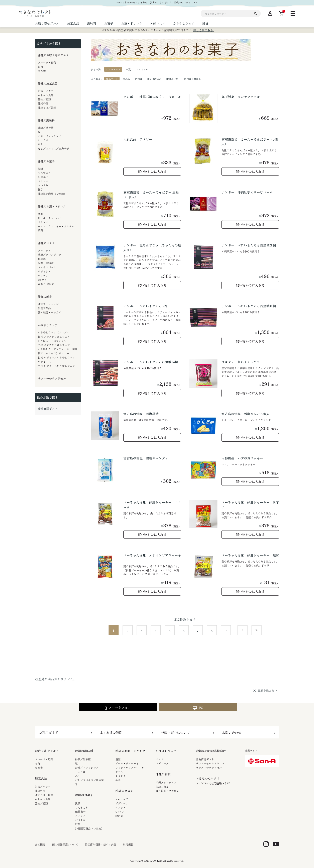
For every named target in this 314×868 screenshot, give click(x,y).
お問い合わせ (232, 732)
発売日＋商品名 (192, 79)
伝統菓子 (80, 812)
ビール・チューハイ (127, 763)
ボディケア (122, 803)
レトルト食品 (43, 799)
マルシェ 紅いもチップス (241, 362)
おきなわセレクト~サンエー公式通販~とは (213, 781)
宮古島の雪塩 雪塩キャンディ (146, 458)
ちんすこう (82, 808)
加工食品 (41, 778)
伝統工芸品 (162, 787)
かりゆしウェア (166, 751)
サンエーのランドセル (209, 768)
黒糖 (78, 803)
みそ (78, 776)
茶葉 (118, 780)
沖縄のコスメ (124, 791)
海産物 (39, 768)
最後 (261, 631)
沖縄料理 (40, 791)
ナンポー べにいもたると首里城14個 (151, 362)
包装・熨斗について (175, 732)
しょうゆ (80, 772)
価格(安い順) (154, 79)
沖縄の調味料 (84, 751)
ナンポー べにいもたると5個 (145, 306)
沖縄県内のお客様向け (211, 751)
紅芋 (78, 824)
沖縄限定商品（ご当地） (89, 828)
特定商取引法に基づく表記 (101, 845)
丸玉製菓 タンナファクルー (242, 97)
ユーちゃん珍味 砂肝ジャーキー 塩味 (250, 555)
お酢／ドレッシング (87, 768)
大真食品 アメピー (138, 139)
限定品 (119, 816)
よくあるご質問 (111, 732)
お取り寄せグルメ (47, 751)
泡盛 (118, 759)
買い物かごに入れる (152, 171)
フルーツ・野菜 (44, 759)
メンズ (160, 759)
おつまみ (80, 820)
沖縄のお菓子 (84, 795)
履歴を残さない (267, 691)
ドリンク (121, 776)
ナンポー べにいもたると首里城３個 (249, 245)
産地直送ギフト (205, 759)
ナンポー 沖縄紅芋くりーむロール (247, 192)
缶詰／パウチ (43, 787)
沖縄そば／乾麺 (44, 795)
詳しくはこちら (203, 30)
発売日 (138, 79)
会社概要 (40, 845)
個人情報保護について (65, 845)
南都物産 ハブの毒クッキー (242, 458)
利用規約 (128, 845)
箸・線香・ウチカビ (167, 791)
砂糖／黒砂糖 (83, 759)
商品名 (126, 79)
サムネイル (142, 69)
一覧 (128, 69)
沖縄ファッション (166, 782)
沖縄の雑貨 (163, 774)
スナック (80, 816)
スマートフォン (118, 708)
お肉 (37, 763)
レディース (162, 763)
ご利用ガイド (48, 732)
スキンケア (122, 799)
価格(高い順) (172, 79)
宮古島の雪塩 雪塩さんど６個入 (246, 414)
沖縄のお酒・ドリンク (130, 751)
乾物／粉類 (41, 803)
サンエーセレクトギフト (210, 763)
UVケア (120, 812)
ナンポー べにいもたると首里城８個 (249, 306)
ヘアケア (121, 808)
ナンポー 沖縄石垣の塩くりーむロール (152, 97)
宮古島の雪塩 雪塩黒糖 (141, 414)
